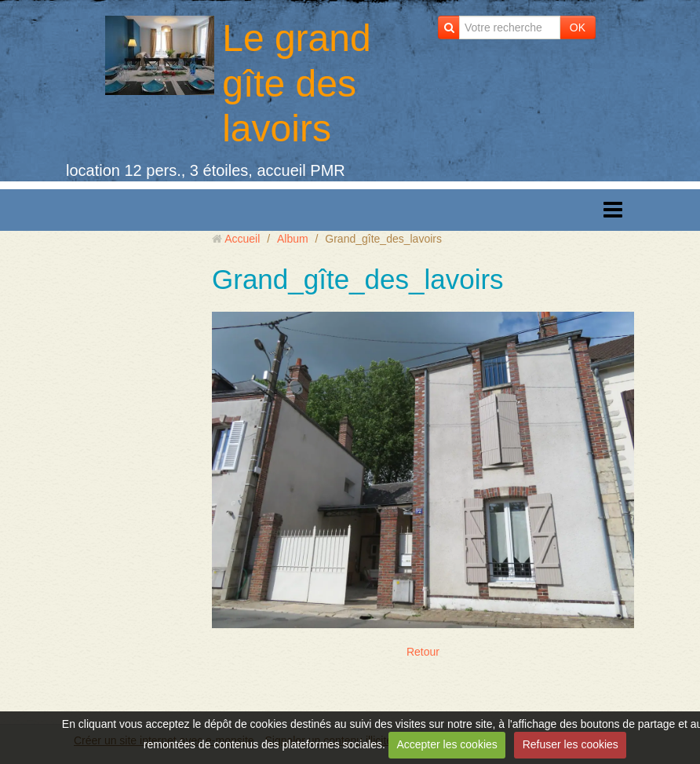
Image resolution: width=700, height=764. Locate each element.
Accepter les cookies (447, 744)
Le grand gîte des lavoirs (297, 83)
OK (578, 27)
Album (293, 239)
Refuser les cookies (571, 744)
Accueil (242, 239)
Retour (423, 652)
